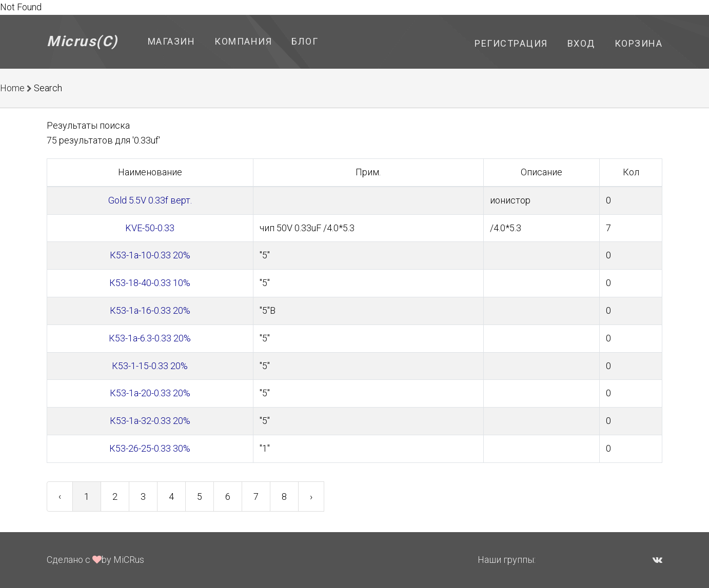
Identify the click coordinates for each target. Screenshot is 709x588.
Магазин (172, 41)
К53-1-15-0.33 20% (150, 366)
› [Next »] (311, 496)
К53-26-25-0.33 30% (150, 448)
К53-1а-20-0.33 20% (150, 393)
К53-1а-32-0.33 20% (150, 421)
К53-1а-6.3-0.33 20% (150, 338)
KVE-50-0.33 (150, 228)
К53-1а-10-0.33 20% (150, 255)
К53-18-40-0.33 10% (150, 283)
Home (12, 88)
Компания (243, 41)
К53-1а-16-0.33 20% (150, 310)
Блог (305, 41)
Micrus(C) (82, 41)
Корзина (639, 43)
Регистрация (511, 43)
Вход (581, 43)
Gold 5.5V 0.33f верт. (150, 200)
